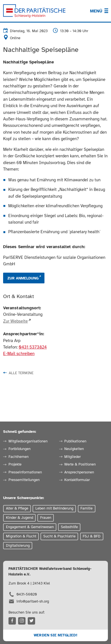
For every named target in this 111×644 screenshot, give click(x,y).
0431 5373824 (33, 347)
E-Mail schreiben (19, 354)
